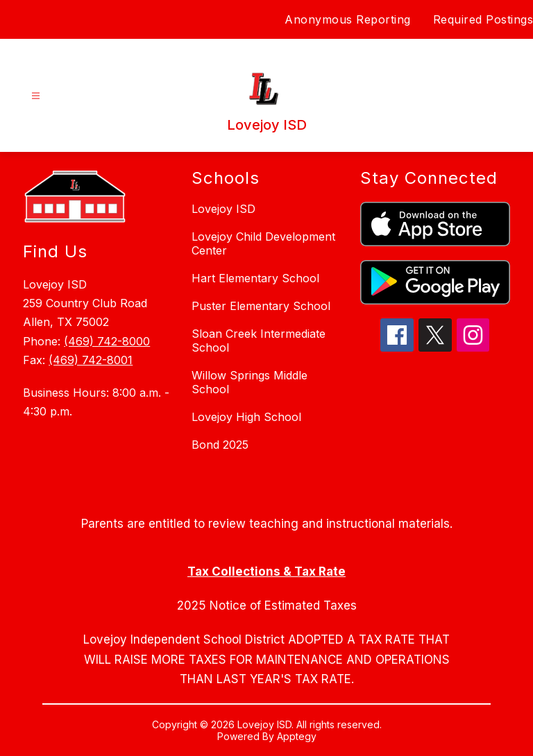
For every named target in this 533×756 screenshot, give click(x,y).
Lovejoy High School (246, 417)
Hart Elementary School (255, 278)
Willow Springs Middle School (249, 382)
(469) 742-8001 (91, 360)
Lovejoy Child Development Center (263, 243)
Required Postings (483, 19)
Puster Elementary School (261, 306)
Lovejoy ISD (223, 209)
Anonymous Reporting (348, 19)
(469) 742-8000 (107, 341)
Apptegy (297, 736)
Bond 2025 (220, 445)
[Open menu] (36, 96)
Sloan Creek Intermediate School (259, 341)
